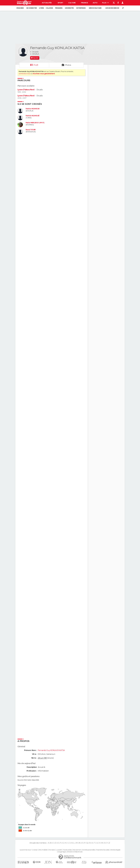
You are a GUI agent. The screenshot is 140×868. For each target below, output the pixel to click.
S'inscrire (20, 8)
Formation (52, 850)
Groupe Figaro (62, 852)
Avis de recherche (112, 8)
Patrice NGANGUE (33, 109)
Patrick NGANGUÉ (33, 116)
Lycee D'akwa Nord (26, 90)
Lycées (42, 8)
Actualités (47, 3)
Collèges (49, 8)
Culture (72, 3)
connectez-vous (24, 74)
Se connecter (32, 8)
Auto (95, 3)
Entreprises (81, 8)
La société (59, 850)
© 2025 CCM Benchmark (75, 852)
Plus (105, 3)
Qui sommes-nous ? (26, 850)
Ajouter (36, 58)
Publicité (45, 850)
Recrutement (77, 850)
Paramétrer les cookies (103, 850)
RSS (40, 850)
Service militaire (95, 8)
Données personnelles (89, 850)
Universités (69, 8)
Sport (60, 3)
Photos (68, 65)
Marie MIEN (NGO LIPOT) (35, 123)
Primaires (59, 8)
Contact (35, 850)
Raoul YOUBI (31, 130)
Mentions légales (115, 850)
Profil (36, 65)
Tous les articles (67, 850)
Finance (84, 3)
